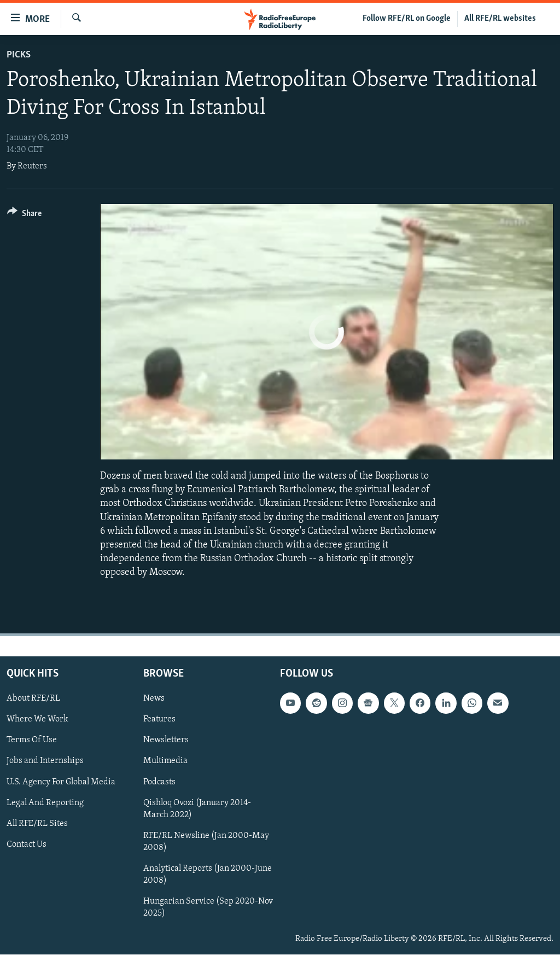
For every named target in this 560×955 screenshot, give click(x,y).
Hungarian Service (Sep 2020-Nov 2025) (208, 907)
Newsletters (166, 741)
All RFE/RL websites (500, 19)
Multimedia (165, 761)
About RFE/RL (33, 699)
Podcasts (159, 782)
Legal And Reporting (45, 803)
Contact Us (27, 845)
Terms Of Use (32, 741)
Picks (19, 55)
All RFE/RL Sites (37, 824)
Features (159, 720)
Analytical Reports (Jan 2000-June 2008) (208, 875)
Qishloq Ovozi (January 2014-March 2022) (197, 809)
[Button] (24, 215)
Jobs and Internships (45, 761)
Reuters (32, 166)
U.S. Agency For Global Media (61, 782)
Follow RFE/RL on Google (407, 19)
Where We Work (37, 720)
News (154, 699)
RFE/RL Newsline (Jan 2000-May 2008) (206, 842)
